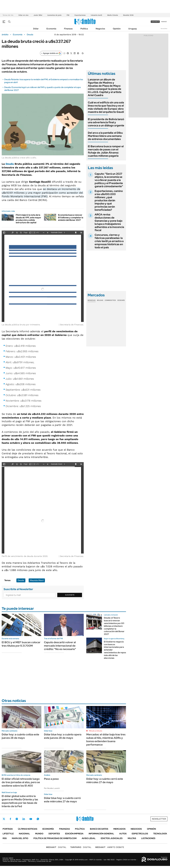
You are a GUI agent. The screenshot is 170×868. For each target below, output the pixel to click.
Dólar (36, 29)
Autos (123, 834)
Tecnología (160, 834)
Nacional (24, 834)
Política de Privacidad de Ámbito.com (55, 838)
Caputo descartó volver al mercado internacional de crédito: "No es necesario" (60, 646)
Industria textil (96, 15)
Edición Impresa (74, 834)
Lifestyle (8, 834)
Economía (51, 29)
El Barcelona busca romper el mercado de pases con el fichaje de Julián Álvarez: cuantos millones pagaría (106, 151)
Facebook (10, 819)
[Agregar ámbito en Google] (51, 53)
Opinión (117, 29)
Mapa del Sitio (20, 838)
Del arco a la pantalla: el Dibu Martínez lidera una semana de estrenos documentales (105, 136)
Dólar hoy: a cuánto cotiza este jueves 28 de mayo (20, 736)
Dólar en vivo (23, 15)
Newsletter (164, 29)
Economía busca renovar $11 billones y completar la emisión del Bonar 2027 (71, 217)
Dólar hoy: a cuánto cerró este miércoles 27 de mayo (105, 781)
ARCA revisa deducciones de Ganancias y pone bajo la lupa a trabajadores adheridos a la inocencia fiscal (109, 222)
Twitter (4, 819)
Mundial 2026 (128, 15)
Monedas (92, 300)
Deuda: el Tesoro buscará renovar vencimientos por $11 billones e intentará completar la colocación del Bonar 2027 (114, 626)
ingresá (164, 22)
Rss (5, 838)
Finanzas (68, 29)
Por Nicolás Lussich (52, 788)
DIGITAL (56, 847)
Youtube (31, 819)
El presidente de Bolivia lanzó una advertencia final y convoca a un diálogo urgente (106, 122)
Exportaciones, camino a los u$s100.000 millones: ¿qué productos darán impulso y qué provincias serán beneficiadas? (109, 200)
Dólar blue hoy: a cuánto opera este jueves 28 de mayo (63, 736)
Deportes (54, 834)
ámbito (5, 35)
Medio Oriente (113, 15)
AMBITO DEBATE (110, 847)
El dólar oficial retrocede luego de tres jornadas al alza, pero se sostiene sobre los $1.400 (21, 782)
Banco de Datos (99, 829)
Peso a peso (51, 779)
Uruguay (133, 29)
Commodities (110, 300)
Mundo (39, 834)
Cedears (121, 300)
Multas (132, 838)
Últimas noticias (28, 829)
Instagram (17, 819)
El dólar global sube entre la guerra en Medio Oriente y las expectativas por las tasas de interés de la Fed (20, 801)
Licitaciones (148, 838)
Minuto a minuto (95, 731)
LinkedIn (24, 819)
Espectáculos (140, 834)
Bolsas (100, 300)
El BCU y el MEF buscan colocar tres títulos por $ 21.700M (21, 644)
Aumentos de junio (54, 15)
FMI (68, 15)
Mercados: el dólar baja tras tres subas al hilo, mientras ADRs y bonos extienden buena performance (106, 740)
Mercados (119, 829)
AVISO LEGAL (89, 838)
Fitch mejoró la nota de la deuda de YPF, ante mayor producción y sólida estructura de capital (28, 219)
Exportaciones (80, 15)
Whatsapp (38, 819)
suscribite (155, 22)
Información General (101, 834)
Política (84, 29)
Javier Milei (38, 15)
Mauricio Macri (37, 580)
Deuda (30, 35)
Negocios (100, 29)
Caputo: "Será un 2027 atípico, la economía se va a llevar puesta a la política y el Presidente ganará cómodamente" (109, 180)
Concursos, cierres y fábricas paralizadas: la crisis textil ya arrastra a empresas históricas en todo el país (109, 241)
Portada (8, 829)
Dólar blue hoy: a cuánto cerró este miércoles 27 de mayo (62, 800)
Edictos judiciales (112, 838)
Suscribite (70, 595)
